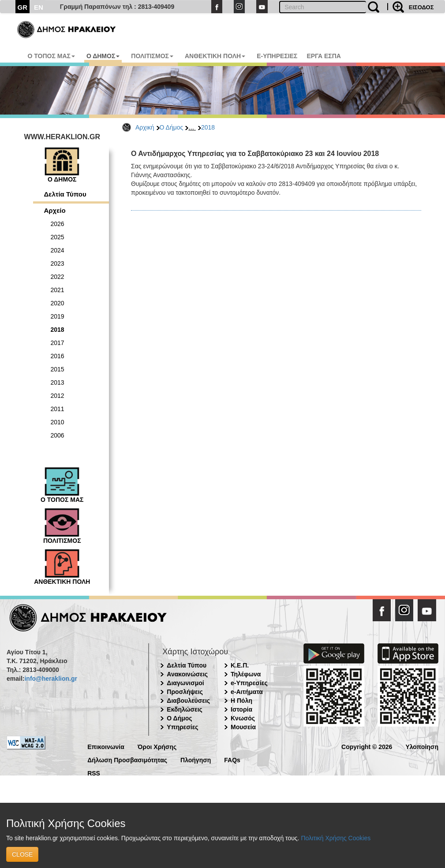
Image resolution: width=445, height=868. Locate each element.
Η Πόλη (241, 701)
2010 (58, 422)
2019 (58, 316)
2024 (58, 250)
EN (39, 7)
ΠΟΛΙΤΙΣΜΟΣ (152, 56)
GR (23, 7)
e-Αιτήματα (247, 692)
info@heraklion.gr (50, 679)
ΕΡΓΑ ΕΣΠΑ (324, 56)
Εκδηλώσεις (185, 709)
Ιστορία (241, 709)
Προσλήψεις (185, 692)
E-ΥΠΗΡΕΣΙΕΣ (277, 56)
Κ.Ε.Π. (240, 665)
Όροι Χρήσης (157, 746)
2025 (58, 237)
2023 (58, 263)
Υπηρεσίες (182, 727)
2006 (58, 435)
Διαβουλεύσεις (188, 701)
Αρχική (145, 127)
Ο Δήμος (172, 127)
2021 (58, 290)
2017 (58, 343)
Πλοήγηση (196, 759)
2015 (58, 369)
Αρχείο (55, 210)
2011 (58, 409)
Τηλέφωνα (246, 674)
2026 (58, 224)
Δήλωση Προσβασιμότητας (127, 759)
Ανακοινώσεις (187, 674)
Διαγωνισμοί (185, 683)
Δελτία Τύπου (65, 194)
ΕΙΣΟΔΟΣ (421, 7)
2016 (58, 356)
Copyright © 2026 (367, 746)
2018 (208, 127)
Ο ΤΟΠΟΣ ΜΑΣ (51, 56)
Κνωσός (243, 718)
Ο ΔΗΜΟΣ (103, 56)
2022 (58, 277)
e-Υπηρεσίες (249, 683)
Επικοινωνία (106, 746)
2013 (58, 382)
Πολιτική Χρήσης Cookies (336, 838)
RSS (94, 773)
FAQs (232, 759)
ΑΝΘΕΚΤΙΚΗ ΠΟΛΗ (215, 56)
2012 (58, 396)
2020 (58, 303)
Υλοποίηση (422, 746)
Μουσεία (243, 727)
